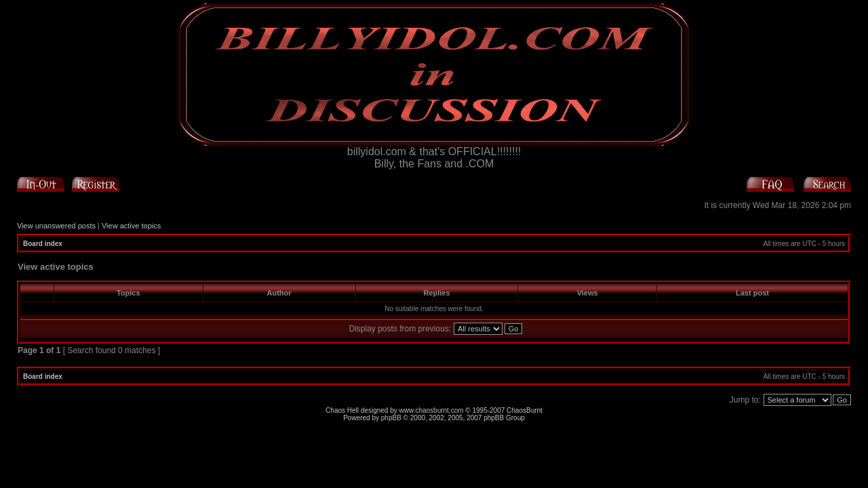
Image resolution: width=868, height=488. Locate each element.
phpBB (391, 418)
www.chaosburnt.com (432, 410)
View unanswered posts (56, 226)
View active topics (131, 226)
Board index (43, 244)
